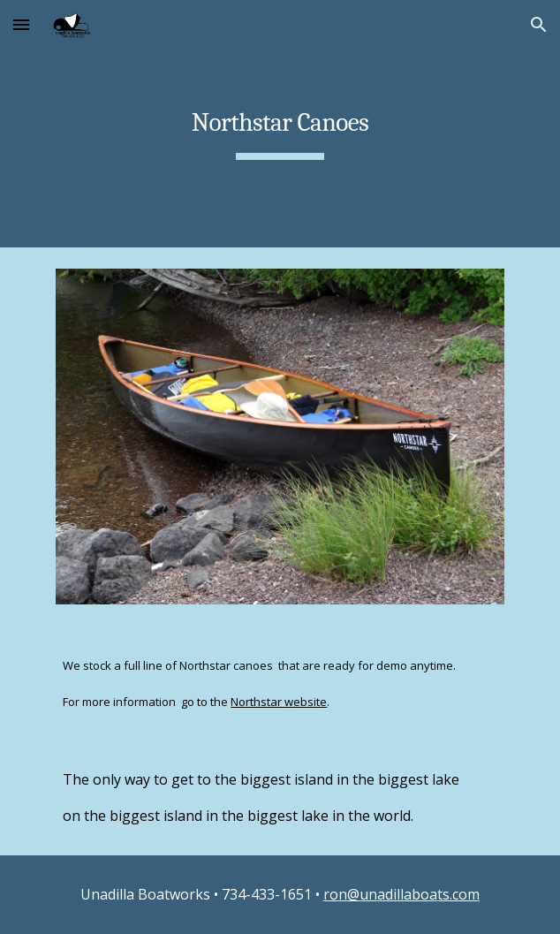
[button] (21, 24)
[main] (280, 124)
